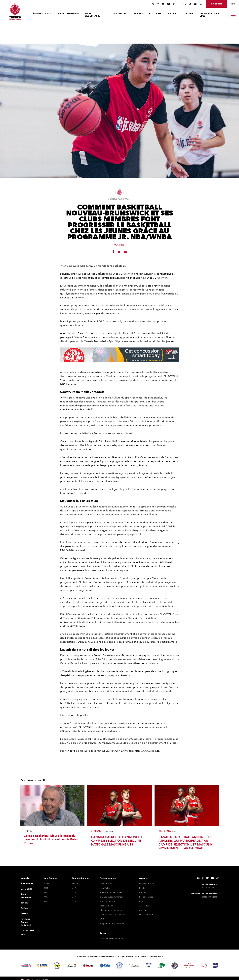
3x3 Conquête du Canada (112, 897)
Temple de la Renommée (111, 939)
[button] (43, 14)
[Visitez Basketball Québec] (105, 966)
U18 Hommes (97, 831)
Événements (27, 884)
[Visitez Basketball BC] (26, 966)
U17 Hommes (165, 831)
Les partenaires (146, 897)
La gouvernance (146, 884)
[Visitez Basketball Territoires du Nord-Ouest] (119, 966)
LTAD (102, 919)
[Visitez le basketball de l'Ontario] (88, 966)
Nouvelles (25, 878)
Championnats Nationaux (111, 910)
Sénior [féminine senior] (47, 884)
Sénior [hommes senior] (75, 884)
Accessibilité (145, 906)
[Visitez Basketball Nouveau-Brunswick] (134, 966)
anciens (173, 14)
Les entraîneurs (107, 884)
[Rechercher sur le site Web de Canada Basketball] (185, 4)
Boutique (25, 903)
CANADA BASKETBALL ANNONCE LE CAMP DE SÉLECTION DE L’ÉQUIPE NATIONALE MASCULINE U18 (118, 841)
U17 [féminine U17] (46, 897)
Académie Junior (107, 906)
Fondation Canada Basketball (26, 922)
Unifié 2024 (26, 889)
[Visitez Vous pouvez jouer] (216, 966)
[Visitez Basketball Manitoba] (72, 965)
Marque (143, 910)
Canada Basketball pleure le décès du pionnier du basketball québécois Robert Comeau (52, 840)
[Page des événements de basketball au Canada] (195, 4)
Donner (217, 4)
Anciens (24, 908)
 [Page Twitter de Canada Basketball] (163, 4)
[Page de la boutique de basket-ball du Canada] (201, 4)
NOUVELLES (120, 14)
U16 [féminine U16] (46, 901)
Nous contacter (146, 915)
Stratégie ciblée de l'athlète (112, 915)
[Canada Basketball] (15, 11)
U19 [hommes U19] (74, 888)
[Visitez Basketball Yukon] (189, 966)
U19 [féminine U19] (46, 888)
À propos (144, 878)
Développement (108, 878)
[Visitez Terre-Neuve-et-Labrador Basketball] (175, 966)
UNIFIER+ (138, 14)
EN (233, 4)
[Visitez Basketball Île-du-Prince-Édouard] (162, 966)
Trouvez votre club (209, 15)
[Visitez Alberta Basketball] (42, 966)
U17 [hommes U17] (74, 897)
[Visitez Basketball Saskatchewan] (57, 966)
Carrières (143, 892)
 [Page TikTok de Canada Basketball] (174, 4)
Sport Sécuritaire (26, 896)
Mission (143, 888)
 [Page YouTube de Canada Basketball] (169, 4)
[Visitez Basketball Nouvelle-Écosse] (149, 966)
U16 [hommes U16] (74, 901)
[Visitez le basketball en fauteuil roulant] (204, 965)
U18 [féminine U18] (46, 892)
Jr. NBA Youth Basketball (111, 892)
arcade (189, 14)
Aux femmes (51, 878)
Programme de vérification (112, 924)
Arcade (24, 914)
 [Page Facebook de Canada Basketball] (158, 4)
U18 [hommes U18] (74, 892)
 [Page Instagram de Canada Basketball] (153, 4)
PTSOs (142, 901)
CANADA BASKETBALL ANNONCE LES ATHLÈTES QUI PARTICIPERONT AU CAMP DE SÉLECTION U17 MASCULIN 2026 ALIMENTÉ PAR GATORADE (186, 843)
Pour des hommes (81, 878)
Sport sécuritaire (92, 15)
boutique (155, 14)
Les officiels (105, 888)
